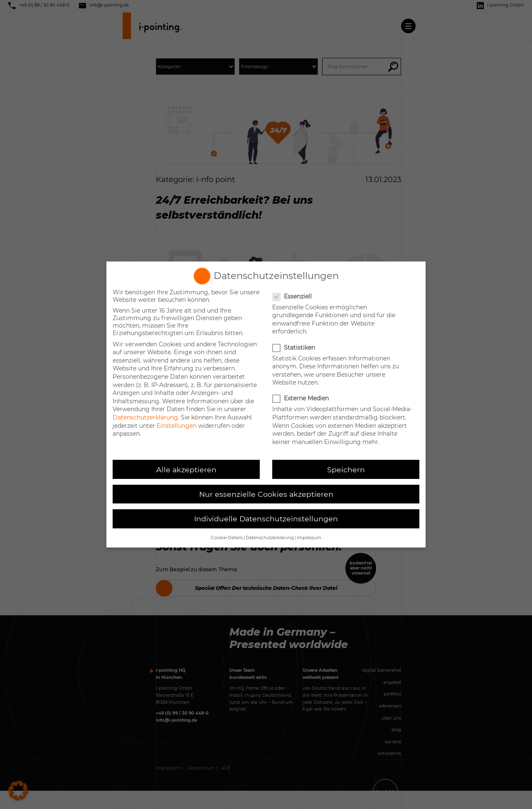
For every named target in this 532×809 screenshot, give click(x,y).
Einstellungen (177, 426)
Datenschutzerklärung (145, 417)
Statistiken (294, 348)
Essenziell (293, 296)
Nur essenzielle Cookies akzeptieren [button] (266, 494)
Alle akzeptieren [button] (186, 470)
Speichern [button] (346, 470)
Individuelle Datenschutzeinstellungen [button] (266, 519)
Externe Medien (301, 398)
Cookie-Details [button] (227, 538)
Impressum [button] (309, 538)
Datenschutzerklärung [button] (270, 538)
